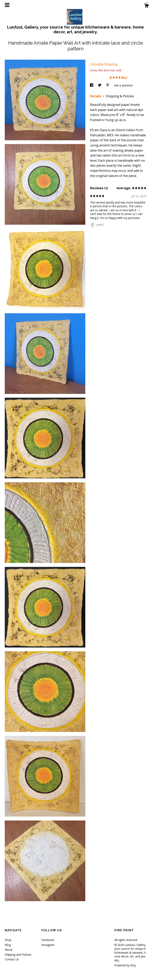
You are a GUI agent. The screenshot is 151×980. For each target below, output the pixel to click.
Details (96, 96)
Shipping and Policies (18, 955)
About (9, 950)
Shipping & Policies (120, 96)
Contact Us (12, 959)
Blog (8, 945)
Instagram (48, 945)
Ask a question (123, 85)
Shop (8, 940)
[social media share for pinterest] (108, 85)
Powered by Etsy (125, 965)
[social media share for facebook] (92, 85)
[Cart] (146, 6)
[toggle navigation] (7, 5)
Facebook (48, 940)
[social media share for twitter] (100, 85)
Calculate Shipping (104, 64)
